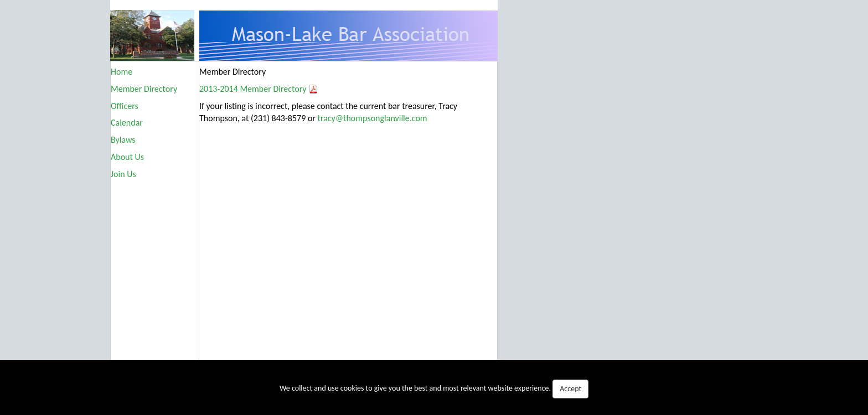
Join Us (123, 174)
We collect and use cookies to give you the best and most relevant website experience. (434, 389)
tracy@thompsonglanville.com (373, 118)
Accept (570, 389)
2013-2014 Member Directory (253, 89)
